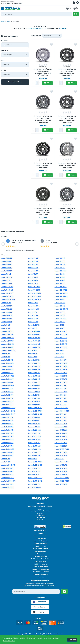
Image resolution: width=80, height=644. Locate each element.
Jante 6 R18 (6, 462)
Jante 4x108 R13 (61, 341)
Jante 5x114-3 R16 (35, 408)
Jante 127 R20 (7, 315)
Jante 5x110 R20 (7, 392)
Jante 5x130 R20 (34, 446)
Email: (40, 509)
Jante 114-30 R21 (34, 300)
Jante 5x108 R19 (61, 379)
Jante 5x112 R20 (7, 401)
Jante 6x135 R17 (34, 475)
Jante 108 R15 (6, 268)
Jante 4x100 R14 (7, 338)
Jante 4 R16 (32, 328)
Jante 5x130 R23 (34, 449)
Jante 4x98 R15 (60, 331)
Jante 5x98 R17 (60, 360)
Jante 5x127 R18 (61, 433)
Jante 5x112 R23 (7, 405)
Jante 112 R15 (33, 277)
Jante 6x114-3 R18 (8, 465)
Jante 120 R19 (60, 306)
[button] (3, 244)
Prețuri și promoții (41, 544)
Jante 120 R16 (60, 303)
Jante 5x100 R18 (34, 366)
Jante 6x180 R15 (34, 484)
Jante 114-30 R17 (8, 296)
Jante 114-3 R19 (34, 290)
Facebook (39, 602)
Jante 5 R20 (33, 357)
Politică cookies (41, 561)
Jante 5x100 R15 (34, 363)
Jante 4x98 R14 (34, 331)
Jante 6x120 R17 (7, 468)
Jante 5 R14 (32, 350)
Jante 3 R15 (6, 325)
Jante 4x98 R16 (7, 335)
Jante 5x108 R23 (8, 386)
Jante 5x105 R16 (61, 370)
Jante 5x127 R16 (7, 433)
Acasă (3, 21)
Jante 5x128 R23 (34, 440)
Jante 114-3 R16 (34, 287)
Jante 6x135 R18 (61, 475)
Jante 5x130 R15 (61, 440)
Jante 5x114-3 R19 (35, 411)
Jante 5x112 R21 (34, 401)
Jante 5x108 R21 (34, 382)
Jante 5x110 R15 (34, 386)
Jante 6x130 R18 (61, 471)
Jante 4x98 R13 (7, 331)
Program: (40, 514)
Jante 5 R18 (59, 354)
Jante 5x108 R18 (34, 379)
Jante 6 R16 (32, 459)
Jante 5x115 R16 (60, 414)
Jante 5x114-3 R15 (8, 408)
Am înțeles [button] (72, 640)
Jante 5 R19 (6, 357)
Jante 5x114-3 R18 (8, 411)
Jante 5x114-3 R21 (8, 414)
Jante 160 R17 (60, 322)
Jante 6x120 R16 (61, 465)
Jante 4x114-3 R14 (8, 350)
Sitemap (41, 577)
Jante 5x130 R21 (61, 446)
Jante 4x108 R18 (34, 347)
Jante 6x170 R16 (7, 484)
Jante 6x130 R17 (34, 471)
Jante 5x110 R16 (60, 386)
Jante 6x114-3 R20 (35, 465)
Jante (9, 21)
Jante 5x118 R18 (60, 421)
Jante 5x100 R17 (7, 366)
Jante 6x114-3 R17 (61, 462)
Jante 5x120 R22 (34, 430)
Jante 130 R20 (60, 319)
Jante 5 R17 (32, 354)
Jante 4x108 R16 (61, 344)
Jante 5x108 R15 (34, 376)
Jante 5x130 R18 (61, 443)
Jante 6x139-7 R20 (62, 481)
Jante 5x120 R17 (61, 424)
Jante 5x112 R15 (34, 395)
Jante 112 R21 (33, 284)
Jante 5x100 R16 (61, 363)
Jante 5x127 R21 (61, 436)
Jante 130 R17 (60, 315)
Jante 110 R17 (33, 274)
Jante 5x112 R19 (60, 398)
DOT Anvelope (41, 538)
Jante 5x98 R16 (34, 360)
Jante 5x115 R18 (34, 417)
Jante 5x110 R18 (34, 389)
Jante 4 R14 (59, 325)
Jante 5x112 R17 (7, 398)
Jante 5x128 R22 (8, 440)
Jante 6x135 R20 (8, 478)
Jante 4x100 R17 (7, 341)
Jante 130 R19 (33, 319)
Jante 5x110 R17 (7, 389)
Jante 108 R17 (60, 268)
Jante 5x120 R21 (7, 430)
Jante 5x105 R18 (34, 373)
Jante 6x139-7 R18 (35, 481)
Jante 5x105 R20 (8, 376)
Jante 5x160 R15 (34, 452)
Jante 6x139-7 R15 (35, 478)
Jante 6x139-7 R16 (62, 478)
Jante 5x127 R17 (34, 433)
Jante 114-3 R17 (61, 287)
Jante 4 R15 (6, 328)
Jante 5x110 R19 (60, 389)
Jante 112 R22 (60, 284)
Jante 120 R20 (7, 309)
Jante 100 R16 (60, 258)
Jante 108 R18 (6, 271)
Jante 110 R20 (6, 277)
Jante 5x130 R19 (7, 446)
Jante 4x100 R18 (34, 341)
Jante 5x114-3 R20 (62, 411)
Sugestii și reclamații (41, 574)
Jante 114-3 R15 (7, 287)
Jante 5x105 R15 (34, 370)
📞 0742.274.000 (17, 3)
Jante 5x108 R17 (7, 379)
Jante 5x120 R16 (34, 424)
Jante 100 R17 (6, 261)
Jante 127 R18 (60, 312)
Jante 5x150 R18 (7, 452)
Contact (41, 533)
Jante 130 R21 (6, 322)
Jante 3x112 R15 (34, 325)
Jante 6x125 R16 (61, 468)
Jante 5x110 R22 (61, 392)
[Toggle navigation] (2, 8)
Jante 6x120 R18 (34, 468)
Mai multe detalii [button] (9, 641)
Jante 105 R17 (6, 265)
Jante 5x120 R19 (34, 427)
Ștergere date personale (41, 569)
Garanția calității (41, 551)
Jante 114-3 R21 (7, 293)
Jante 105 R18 (33, 265)
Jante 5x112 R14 (7, 395)
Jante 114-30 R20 (8, 300)
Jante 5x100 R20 (8, 370)
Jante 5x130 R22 (8, 449)
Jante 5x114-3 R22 (35, 414)
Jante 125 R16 (6, 312)
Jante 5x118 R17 (34, 421)
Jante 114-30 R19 (61, 296)
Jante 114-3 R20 (61, 290)
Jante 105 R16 (60, 261)
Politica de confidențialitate (41, 559)
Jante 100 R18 (33, 261)
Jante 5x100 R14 (7, 363)
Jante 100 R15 (33, 258)
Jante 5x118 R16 (7, 421)
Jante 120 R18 (33, 306)
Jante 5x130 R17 (34, 443)
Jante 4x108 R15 (34, 344)
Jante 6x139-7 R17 (8, 481)
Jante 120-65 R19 (61, 309)
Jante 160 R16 (33, 322)
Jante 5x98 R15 (7, 360)
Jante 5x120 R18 (7, 427)
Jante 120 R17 (6, 306)
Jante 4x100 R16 (61, 338)
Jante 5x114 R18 (34, 405)
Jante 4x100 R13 (61, 335)
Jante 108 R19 (33, 271)
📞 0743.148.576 (6, 3)
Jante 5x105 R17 (7, 373)
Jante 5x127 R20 (34, 436)
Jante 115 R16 (60, 300)
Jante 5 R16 (6, 354)
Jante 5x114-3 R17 (61, 408)
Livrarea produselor (41, 536)
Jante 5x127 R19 (7, 436)
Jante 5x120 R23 (61, 430)
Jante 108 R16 (33, 268)
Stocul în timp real (41, 541)
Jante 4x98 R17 (34, 335)
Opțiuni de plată (41, 546)
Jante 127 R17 (33, 312)
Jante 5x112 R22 (61, 401)
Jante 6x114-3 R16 (35, 462)
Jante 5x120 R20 (61, 427)
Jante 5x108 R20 (8, 382)
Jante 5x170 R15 (61, 456)
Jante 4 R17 (59, 328)
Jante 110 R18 (60, 274)
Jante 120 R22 (33, 309)
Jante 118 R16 (33, 303)
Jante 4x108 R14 (7, 344)
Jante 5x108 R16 (61, 376)
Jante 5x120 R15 (7, 424)
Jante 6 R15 (6, 459)
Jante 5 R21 (59, 357)
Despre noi (41, 554)
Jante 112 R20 (6, 284)
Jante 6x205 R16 (34, 487)
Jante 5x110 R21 (34, 392)
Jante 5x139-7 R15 (62, 449)
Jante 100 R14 (6, 258)
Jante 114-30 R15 (34, 293)
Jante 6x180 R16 (61, 484)
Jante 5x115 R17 (7, 417)
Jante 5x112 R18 (34, 398)
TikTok (39, 612)
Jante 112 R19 (60, 280)
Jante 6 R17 (59, 459)
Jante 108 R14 (60, 265)
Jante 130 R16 (33, 315)
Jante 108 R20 (60, 271)
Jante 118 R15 (6, 303)
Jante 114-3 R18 (7, 290)
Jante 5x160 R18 (34, 456)
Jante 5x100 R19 (61, 366)
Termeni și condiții (41, 556)
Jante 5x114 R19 (60, 405)
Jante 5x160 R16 (61, 452)
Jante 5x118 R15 (60, 417)
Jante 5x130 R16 (7, 443)
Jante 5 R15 (59, 350)
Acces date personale (41, 567)
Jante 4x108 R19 (61, 347)
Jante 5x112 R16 (60, 395)
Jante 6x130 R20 (8, 475)
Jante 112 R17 (6, 280)
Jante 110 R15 (6, 274)
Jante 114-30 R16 (61, 293)
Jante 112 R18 (33, 280)
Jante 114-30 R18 (34, 296)
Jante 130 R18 (6, 319)
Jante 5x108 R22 (61, 382)
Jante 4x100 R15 (34, 338)
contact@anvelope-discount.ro (40, 511)
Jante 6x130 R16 (7, 471)
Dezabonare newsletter (41, 572)
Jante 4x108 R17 (7, 347)
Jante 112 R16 (60, 277)
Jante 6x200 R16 (8, 487)
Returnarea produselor (41, 549)
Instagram (39, 607)
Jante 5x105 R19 (61, 373)
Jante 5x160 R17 (7, 456)
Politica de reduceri (41, 564)
